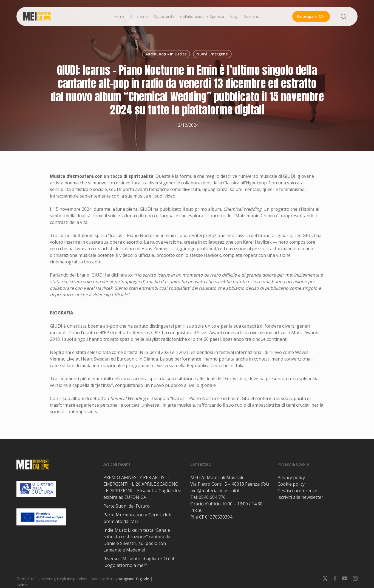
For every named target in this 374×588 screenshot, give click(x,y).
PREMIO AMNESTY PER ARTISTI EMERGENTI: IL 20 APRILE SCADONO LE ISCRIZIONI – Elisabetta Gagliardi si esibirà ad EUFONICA (142, 487)
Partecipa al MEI (311, 16)
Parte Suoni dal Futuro (127, 506)
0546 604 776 (212, 497)
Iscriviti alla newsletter (300, 497)
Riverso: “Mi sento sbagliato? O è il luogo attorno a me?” (139, 562)
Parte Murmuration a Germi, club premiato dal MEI (137, 518)
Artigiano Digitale (134, 579)
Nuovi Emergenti (212, 54)
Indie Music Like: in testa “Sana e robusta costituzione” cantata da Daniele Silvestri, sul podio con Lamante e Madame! (137, 540)
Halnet (22, 585)
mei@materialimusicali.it (215, 491)
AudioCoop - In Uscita (166, 54)
